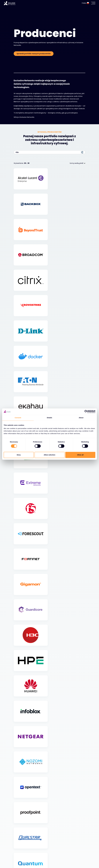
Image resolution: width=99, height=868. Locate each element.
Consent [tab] (18, 418)
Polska (85, 3)
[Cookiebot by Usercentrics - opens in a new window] (86, 412)
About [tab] (81, 418)
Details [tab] (49, 418)
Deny (19, 455)
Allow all (80, 455)
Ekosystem (19, 856)
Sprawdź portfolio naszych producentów (34, 54)
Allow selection (49, 455)
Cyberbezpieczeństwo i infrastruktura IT (33, 851)
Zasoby (17, 862)
